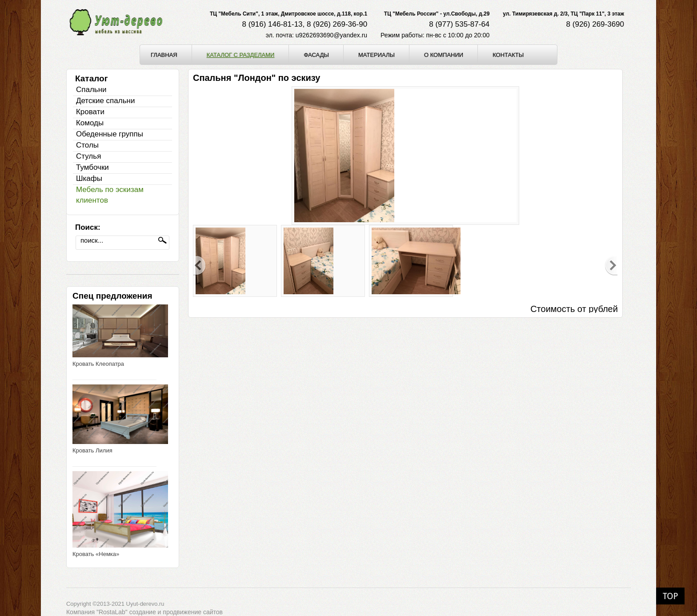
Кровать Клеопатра (98, 364)
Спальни (91, 90)
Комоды (90, 123)
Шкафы (89, 178)
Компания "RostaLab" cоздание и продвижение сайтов (144, 612)
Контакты (508, 55)
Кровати (90, 112)
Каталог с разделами (241, 55)
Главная (164, 55)
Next (611, 266)
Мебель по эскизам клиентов (110, 195)
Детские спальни (105, 101)
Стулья (88, 156)
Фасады (316, 55)
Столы (87, 145)
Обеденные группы (110, 134)
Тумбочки (92, 167)
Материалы (377, 55)
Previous (200, 266)
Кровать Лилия (92, 450)
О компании (444, 55)
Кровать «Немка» (96, 554)
